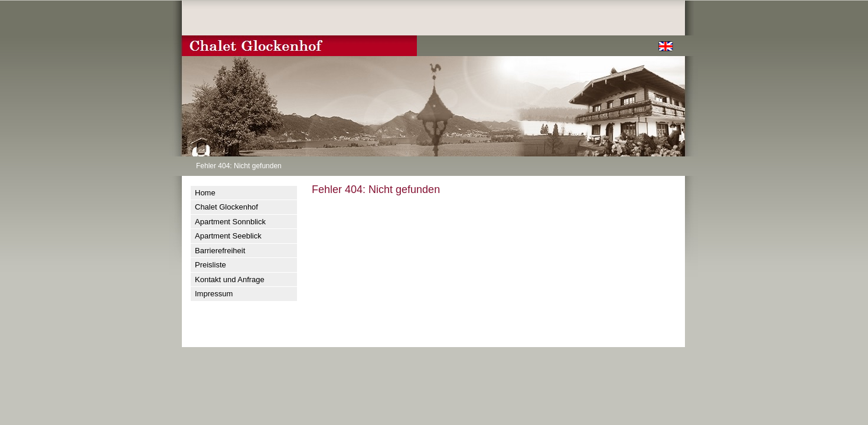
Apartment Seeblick (228, 236)
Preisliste (211, 265)
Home (205, 193)
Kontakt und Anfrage (230, 279)
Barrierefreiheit (220, 251)
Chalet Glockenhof (226, 207)
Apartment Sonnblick (230, 222)
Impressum (214, 294)
